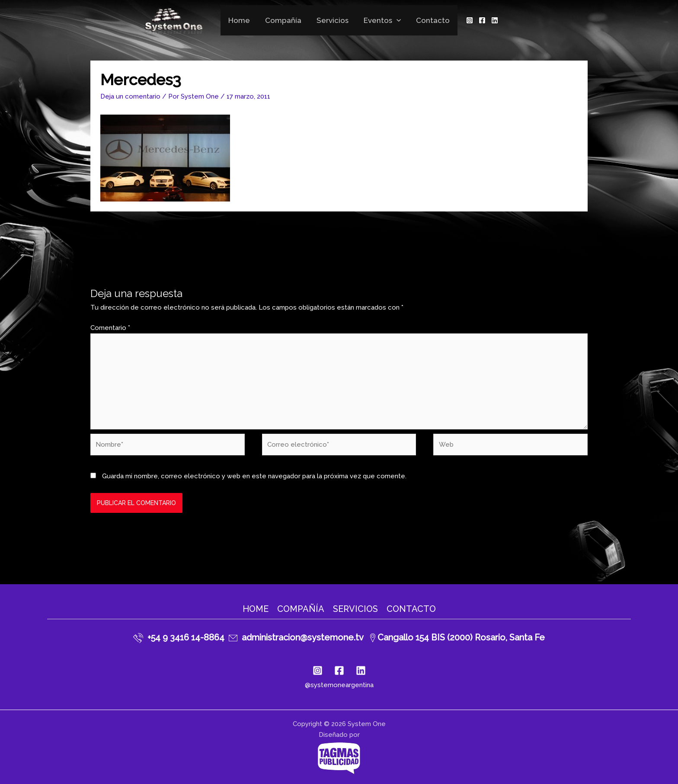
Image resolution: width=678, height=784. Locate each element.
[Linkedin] (493, 20)
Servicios (333, 20)
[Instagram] (468, 20)
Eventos (382, 20)
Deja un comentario (130, 96)
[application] (396, 20)
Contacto (432, 20)
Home (240, 20)
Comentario (110, 328)
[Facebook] (481, 20)
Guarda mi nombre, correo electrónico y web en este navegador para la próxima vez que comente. (254, 476)
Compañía (284, 20)
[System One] (174, 19)
